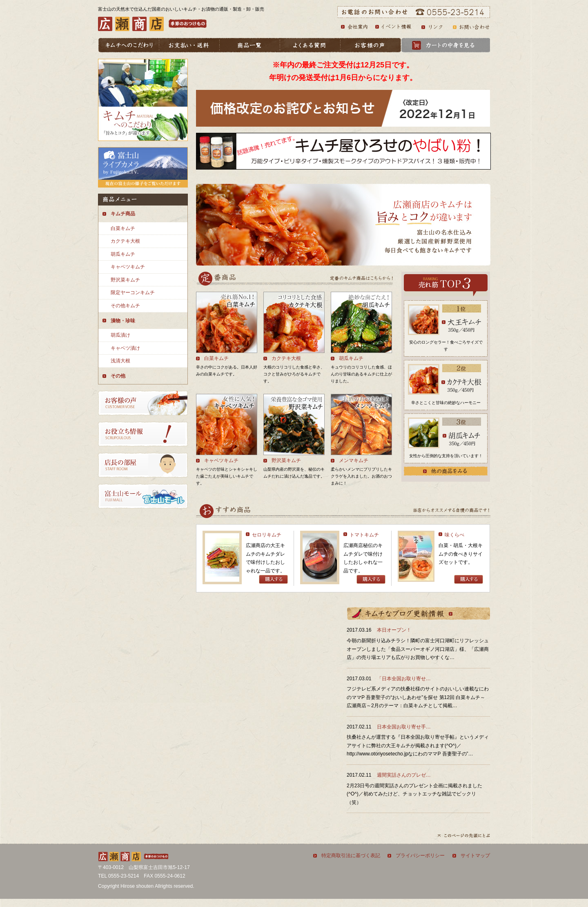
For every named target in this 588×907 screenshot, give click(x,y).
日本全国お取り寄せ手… (404, 727)
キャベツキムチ (128, 267)
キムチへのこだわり (129, 45)
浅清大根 (120, 361)
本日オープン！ (394, 630)
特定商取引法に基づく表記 (351, 856)
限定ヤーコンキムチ (133, 293)
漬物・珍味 (123, 321)
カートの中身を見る (446, 45)
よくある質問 (311, 45)
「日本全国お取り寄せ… (404, 679)
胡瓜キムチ (123, 254)
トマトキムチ (364, 535)
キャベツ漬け (125, 348)
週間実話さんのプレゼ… (404, 775)
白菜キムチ (123, 228)
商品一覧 (250, 45)
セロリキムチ (267, 535)
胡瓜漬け (120, 335)
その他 (118, 376)
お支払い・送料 (190, 45)
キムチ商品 (123, 214)
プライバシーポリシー (420, 856)
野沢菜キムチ (125, 280)
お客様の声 (371, 45)
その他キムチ (125, 306)
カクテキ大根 (125, 241)
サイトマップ (475, 856)
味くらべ (454, 535)
